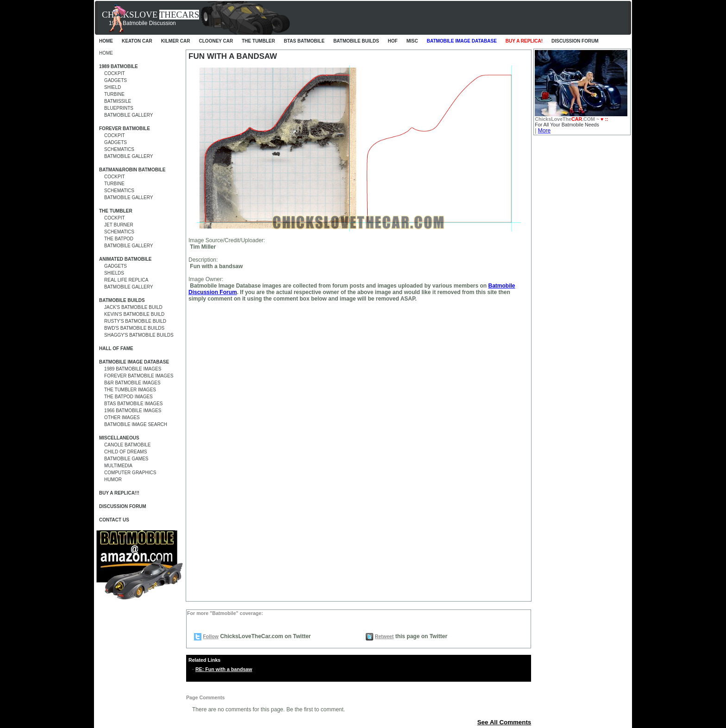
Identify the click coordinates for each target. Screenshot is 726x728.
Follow (211, 636)
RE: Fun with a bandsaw (224, 669)
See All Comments (504, 722)
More (544, 131)
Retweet (384, 636)
